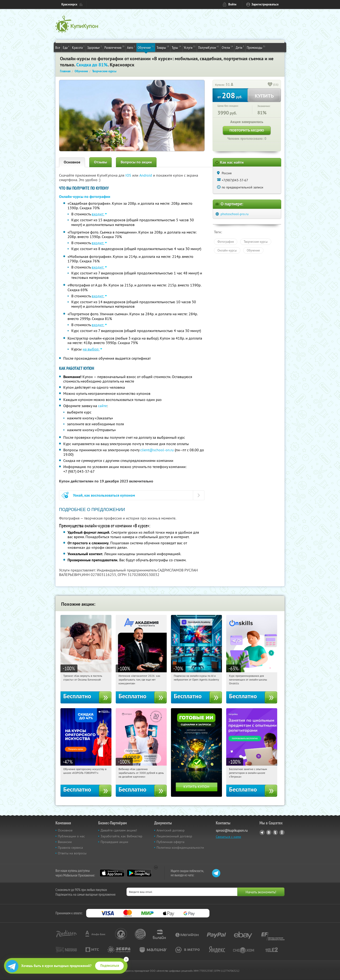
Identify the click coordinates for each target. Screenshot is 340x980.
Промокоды (256, 47)
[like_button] (270, 85)
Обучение (146, 47)
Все (58, 47)
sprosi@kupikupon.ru (232, 830)
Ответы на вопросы (72, 853)
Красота (78, 47)
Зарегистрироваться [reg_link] (265, 4)
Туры (176, 47)
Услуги (190, 47)
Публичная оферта (170, 842)
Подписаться (110, 966)
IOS (129, 175)
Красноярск (69, 4)
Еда (66, 47)
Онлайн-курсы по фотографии (85, 197)
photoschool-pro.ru (235, 214)
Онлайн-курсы (227, 250)
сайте (102, 406)
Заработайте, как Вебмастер (121, 836)
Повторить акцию (247, 130)
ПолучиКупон (209, 47)
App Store (112, 873)
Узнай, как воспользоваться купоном (104, 495)
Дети (240, 47)
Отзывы (100, 162)
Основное (72, 162)
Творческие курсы (256, 242)
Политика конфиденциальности (180, 848)
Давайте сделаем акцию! (119, 830)
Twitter (275, 832)
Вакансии (65, 842)
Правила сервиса (70, 848)
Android (146, 175)
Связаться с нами (228, 837)
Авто (131, 47)
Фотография (226, 242)
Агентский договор (171, 830)
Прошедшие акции (114, 842)
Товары (163, 47)
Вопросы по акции (136, 162)
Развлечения (114, 47)
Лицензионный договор (174, 836)
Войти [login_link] (232, 4)
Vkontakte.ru (269, 832)
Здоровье (94, 47)
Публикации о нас (71, 836)
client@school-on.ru (157, 450)
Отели (227, 47)
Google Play (139, 873)
